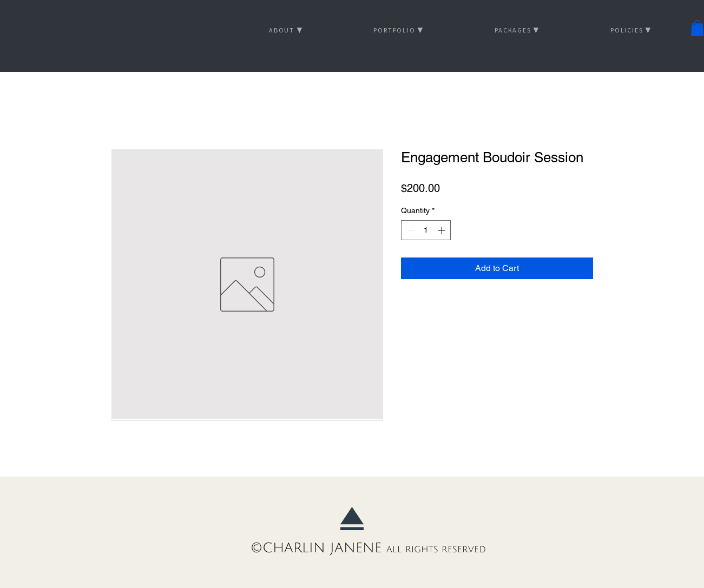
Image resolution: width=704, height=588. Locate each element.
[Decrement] (409, 230)
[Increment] (442, 230)
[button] (697, 28)
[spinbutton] (426, 230)
